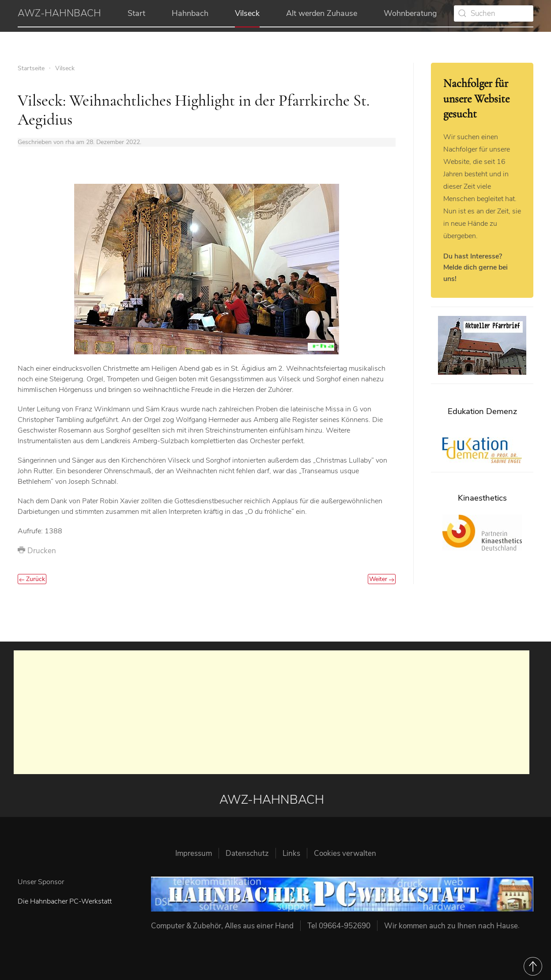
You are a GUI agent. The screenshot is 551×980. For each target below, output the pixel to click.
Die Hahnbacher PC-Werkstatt (65, 901)
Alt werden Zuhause (322, 13)
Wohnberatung (410, 13)
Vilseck (247, 13)
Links (291, 853)
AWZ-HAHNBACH (59, 13)
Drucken (37, 551)
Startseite (31, 68)
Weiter (382, 579)
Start (136, 13)
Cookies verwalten (345, 853)
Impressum (194, 853)
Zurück (32, 579)
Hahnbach (190, 13)
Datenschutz (247, 853)
